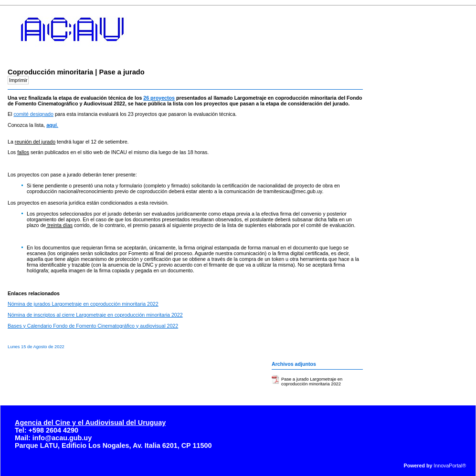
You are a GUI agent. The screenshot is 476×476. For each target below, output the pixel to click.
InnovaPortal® (450, 466)
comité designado (33, 114)
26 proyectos (159, 98)
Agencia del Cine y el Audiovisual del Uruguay (90, 423)
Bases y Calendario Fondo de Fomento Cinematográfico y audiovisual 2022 (93, 326)
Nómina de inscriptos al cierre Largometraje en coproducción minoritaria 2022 (95, 315)
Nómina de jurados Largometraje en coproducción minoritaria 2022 (83, 304)
